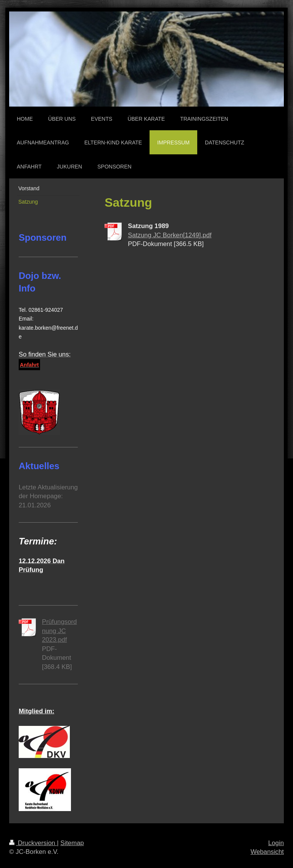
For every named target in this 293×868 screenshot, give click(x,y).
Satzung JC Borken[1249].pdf (170, 235)
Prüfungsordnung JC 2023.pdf (59, 631)
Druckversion (33, 843)
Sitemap (72, 843)
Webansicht (267, 852)
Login (276, 843)
